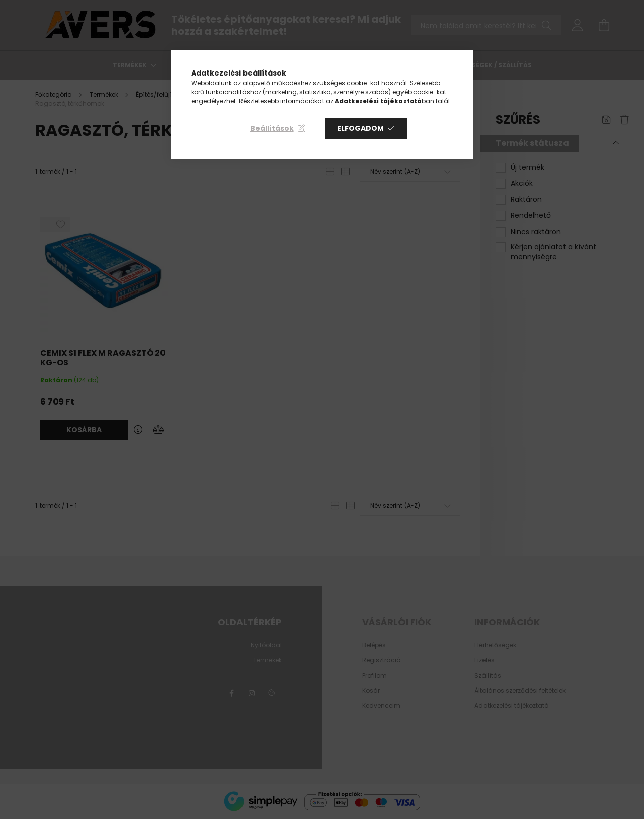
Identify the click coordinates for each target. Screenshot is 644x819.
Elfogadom (360, 128)
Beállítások (272, 128)
